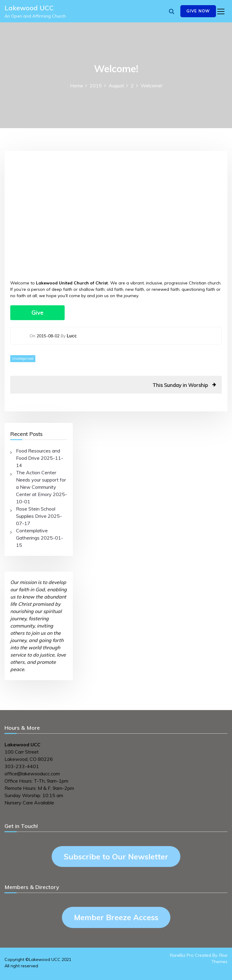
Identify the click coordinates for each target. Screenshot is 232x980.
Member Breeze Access (116, 917)
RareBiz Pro (182, 955)
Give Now (198, 11)
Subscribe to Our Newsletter (116, 857)
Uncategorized (23, 359)
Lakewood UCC (29, 8)
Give (37, 313)
